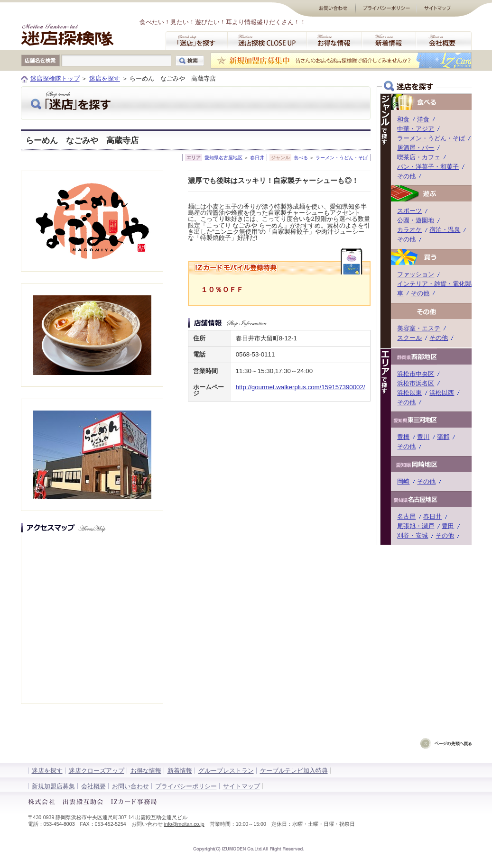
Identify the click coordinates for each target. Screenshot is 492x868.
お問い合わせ (130, 786)
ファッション (416, 274)
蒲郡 (443, 437)
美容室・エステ (419, 328)
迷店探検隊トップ (55, 78)
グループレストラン (226, 771)
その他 (406, 176)
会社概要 (93, 786)
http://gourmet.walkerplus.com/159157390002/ (301, 387)
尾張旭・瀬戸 (416, 526)
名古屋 (406, 516)
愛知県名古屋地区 (223, 158)
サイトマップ (241, 786)
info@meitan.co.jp (184, 824)
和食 (403, 119)
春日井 (257, 158)
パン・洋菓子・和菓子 (428, 167)
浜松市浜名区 (416, 383)
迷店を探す (105, 78)
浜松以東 (409, 393)
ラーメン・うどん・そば (342, 158)
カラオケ (409, 230)
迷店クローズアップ (97, 771)
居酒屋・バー (416, 148)
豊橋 (403, 437)
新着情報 (180, 771)
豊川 (423, 437)
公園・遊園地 (416, 220)
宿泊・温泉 (445, 230)
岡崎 (403, 481)
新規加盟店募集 (53, 786)
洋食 (423, 119)
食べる (301, 158)
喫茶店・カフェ (419, 157)
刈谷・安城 (413, 535)
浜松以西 (442, 393)
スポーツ (409, 211)
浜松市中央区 (416, 374)
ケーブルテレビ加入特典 (294, 771)
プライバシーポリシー (186, 786)
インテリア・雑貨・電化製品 (437, 284)
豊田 (448, 526)
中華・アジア (416, 129)
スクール (409, 338)
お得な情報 (146, 771)
